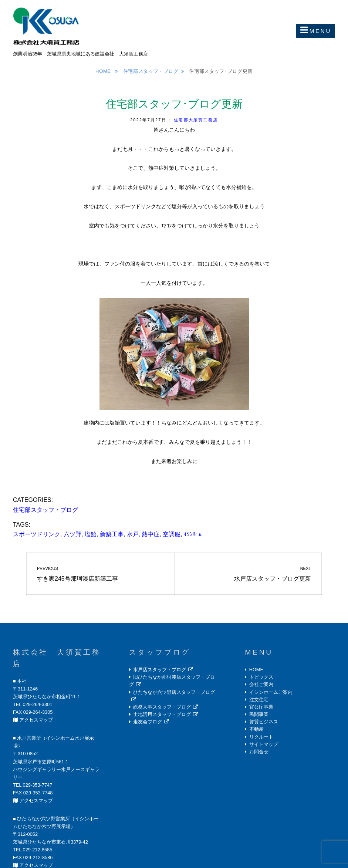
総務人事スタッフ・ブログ (162, 707)
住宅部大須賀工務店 (196, 120)
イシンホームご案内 (271, 692)
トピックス (261, 677)
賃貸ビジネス (264, 722)
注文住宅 (259, 700)
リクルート (261, 737)
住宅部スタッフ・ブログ (151, 71)
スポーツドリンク (37, 534)
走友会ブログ (148, 722)
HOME (256, 670)
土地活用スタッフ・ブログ (162, 714)
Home (104, 71)
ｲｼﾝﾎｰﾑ (193, 534)
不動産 (256, 729)
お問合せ (259, 752)
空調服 (172, 534)
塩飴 (91, 534)
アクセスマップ (36, 720)
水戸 (133, 534)
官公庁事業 (261, 707)
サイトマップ (264, 744)
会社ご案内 (261, 684)
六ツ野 (72, 534)
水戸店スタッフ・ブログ (160, 670)
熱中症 (151, 534)
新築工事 (112, 534)
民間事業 (259, 714)
